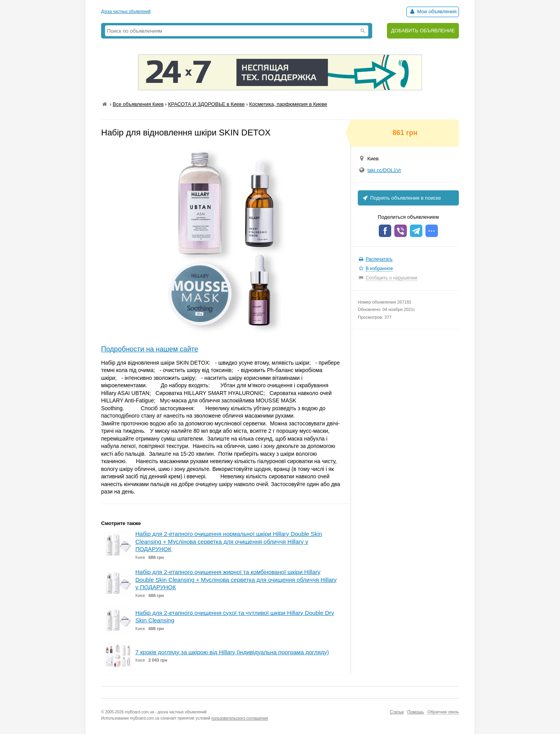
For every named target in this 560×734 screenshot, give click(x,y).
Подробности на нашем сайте (150, 349)
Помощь (416, 712)
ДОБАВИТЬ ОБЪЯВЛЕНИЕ (423, 31)
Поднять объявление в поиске (401, 198)
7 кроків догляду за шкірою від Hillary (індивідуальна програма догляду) (232, 652)
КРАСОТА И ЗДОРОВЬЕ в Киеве (206, 104)
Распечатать (379, 259)
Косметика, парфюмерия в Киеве (288, 104)
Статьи (397, 712)
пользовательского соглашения (240, 718)
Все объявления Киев (138, 104)
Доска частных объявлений (126, 11)
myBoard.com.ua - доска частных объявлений (166, 712)
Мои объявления (433, 11)
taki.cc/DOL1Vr (384, 170)
